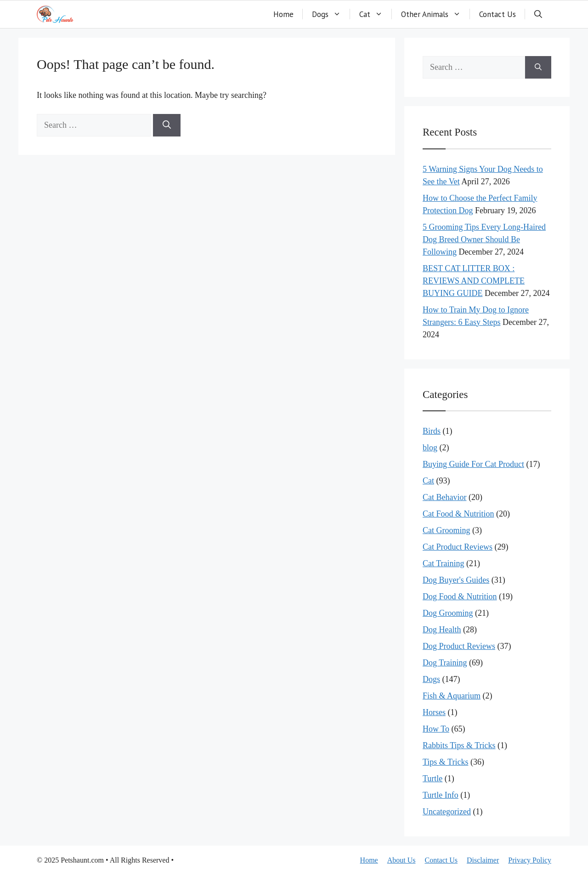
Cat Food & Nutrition (458, 514)
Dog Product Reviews (459, 646)
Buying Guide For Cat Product (473, 464)
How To (436, 729)
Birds (432, 431)
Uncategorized (447, 812)
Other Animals (435, 14)
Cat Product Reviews (458, 547)
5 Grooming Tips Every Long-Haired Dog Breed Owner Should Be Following (484, 239)
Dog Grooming (448, 613)
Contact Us (498, 14)
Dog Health (442, 630)
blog (430, 448)
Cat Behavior (444, 497)
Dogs (331, 14)
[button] (538, 14)
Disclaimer (483, 860)
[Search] (167, 125)
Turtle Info (441, 795)
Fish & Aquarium (452, 696)
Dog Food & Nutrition (460, 597)
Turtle (433, 778)
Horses (434, 712)
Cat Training (444, 563)
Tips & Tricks (445, 762)
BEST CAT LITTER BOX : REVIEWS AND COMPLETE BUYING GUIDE (474, 281)
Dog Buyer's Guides (456, 580)
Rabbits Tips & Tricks (459, 745)
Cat (376, 14)
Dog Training (445, 663)
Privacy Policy (530, 860)
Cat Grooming (447, 530)
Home (283, 14)
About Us (401, 860)
